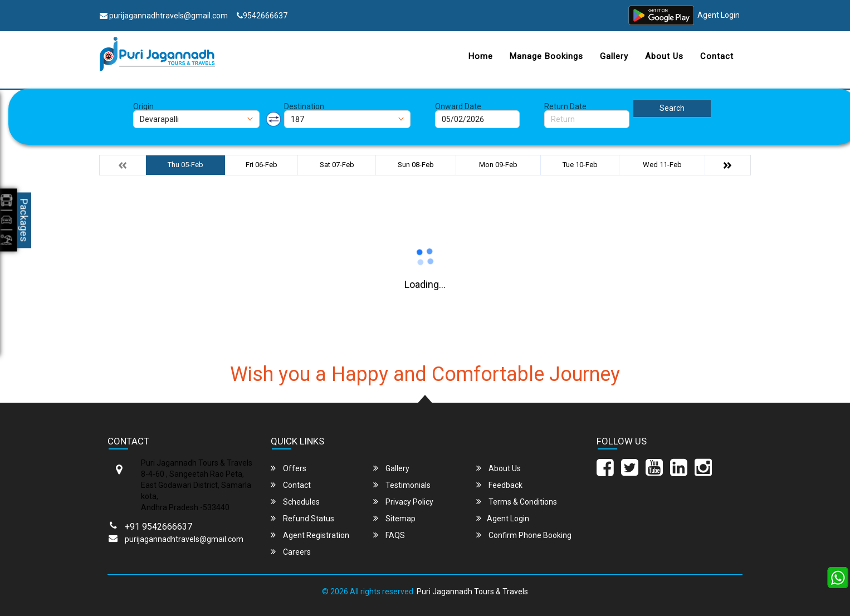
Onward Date (458, 106)
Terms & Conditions (517, 502)
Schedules (295, 502)
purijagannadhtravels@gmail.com (164, 16)
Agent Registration (310, 535)
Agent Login (719, 16)
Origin (143, 106)
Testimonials (402, 485)
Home (481, 56)
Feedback (499, 485)
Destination (304, 106)
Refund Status (302, 518)
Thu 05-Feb (185, 165)
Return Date (565, 106)
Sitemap (394, 518)
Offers (289, 468)
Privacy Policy (403, 502)
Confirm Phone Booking (524, 535)
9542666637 (262, 16)
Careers (291, 552)
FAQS (389, 535)
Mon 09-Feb (498, 165)
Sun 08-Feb (416, 165)
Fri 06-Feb (262, 165)
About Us (664, 56)
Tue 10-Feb (580, 165)
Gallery (614, 56)
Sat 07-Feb (337, 165)
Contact (717, 56)
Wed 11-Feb (662, 165)
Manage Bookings (546, 56)
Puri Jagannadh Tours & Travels (472, 591)
